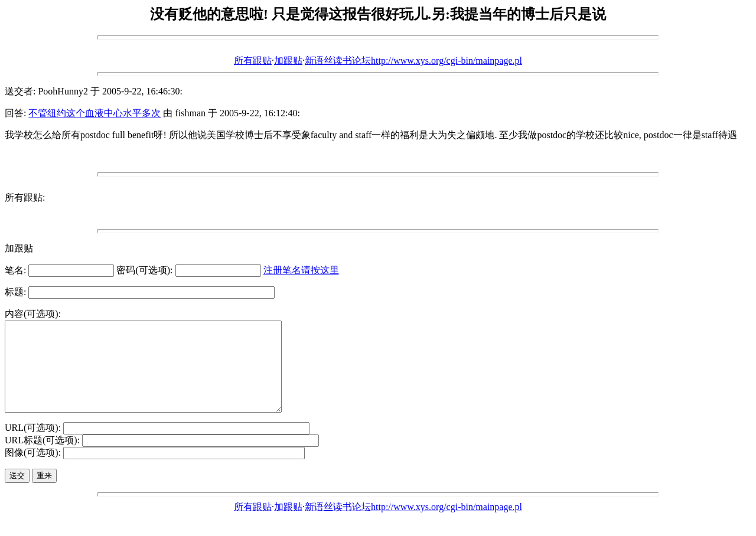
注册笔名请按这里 (301, 270)
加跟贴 (288, 61)
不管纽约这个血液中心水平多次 (94, 113)
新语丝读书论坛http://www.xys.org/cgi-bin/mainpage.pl (413, 61)
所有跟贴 (253, 61)
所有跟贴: (25, 197)
